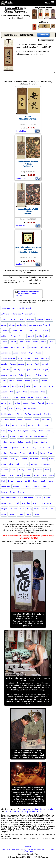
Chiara (4, 459)
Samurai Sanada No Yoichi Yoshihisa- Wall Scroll (28, 211)
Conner (5, 470)
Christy (44, 459)
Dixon (36, 503)
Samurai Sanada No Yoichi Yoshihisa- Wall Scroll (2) (28, 164)
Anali (37, 364)
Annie (47, 375)
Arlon (25, 392)
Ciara (51, 459)
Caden (4, 442)
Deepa (16, 486)
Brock (13, 436)
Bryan (20, 436)
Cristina (39, 470)
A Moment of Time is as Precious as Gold (18, 314)
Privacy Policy (21, 849)
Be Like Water (30, 408)
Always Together (8, 358)
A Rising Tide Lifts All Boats (13, 319)
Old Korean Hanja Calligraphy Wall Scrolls (23, 811)
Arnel (43, 392)
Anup (35, 381)
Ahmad (31, 336)
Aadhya (30, 319)
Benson (28, 420)
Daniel (19, 475)
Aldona (52, 342)
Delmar (36, 486)
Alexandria (6, 353)
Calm (36, 442)
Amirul (13, 364)
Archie (28, 386)
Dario (51, 475)
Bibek (31, 425)
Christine (34, 459)
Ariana (4, 392)
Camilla (44, 442)
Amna (30, 364)
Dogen (4, 509)
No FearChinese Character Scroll (28, 118)
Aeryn (13, 336)
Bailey (19, 408)
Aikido (39, 336)
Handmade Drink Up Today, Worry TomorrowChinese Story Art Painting (28, 250)
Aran (14, 386)
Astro (4, 403)
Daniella (28, 475)
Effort (20, 514)
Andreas (37, 369)
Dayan (35, 481)
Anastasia (5, 369)
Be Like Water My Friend (12, 414)
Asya (11, 403)
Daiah (47, 470)
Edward (12, 514)
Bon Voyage (23, 431)
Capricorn (14, 447)
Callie (28, 442)
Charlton (33, 453)
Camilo (4, 447)
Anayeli (27, 369)
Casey (33, 447)
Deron (12, 492)
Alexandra (45, 347)
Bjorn (46, 425)
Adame (14, 330)
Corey (22, 470)
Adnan (46, 330)
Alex (25, 347)
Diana (4, 503)
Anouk (11, 381)
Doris (22, 509)
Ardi (35, 386)
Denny (4, 492)
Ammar (21, 364)
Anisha (30, 375)
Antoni (28, 381)
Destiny (21, 492)
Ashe (23, 397)
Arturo (16, 397)
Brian (41, 431)
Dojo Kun (14, 509)
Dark (3, 481)
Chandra (13, 453)
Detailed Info (21, 131)
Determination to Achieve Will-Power (17, 498)
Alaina (36, 342)
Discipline (26, 503)
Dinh (11, 503)
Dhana (47, 498)
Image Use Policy (9, 849)
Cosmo (30, 470)
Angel (45, 369)
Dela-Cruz (26, 486)
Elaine (36, 514)
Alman (39, 353)
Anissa (39, 375)
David (27, 481)
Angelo (13, 375)
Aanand (49, 319)
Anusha (44, 381)
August (25, 403)
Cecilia (50, 447)
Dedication (6, 486)
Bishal (38, 425)
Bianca (23, 425)
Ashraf (39, 397)
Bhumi (14, 425)
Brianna (49, 431)
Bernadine (46, 420)
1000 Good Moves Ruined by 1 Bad (16, 308)
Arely (51, 386)
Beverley (5, 425)
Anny (4, 381)
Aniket (22, 375)
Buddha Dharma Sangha (36, 436)
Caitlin (12, 442)
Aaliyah (40, 319)
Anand (45, 364)
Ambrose (45, 358)
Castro (41, 447)
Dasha (20, 481)
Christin (24, 459)
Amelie (4, 364)
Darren (11, 481)
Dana (11, 475)
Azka (11, 408)
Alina (16, 353)
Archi (21, 386)
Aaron (4, 325)
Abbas (12, 325)
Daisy (4, 475)
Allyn (31, 353)
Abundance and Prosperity (40, 325)
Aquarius (5, 386)
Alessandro (15, 347)
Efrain (28, 514)
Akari (28, 342)
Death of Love (47, 481)
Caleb (21, 442)
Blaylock (12, 431)
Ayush (4, 408)
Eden (4, 514)
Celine (4, 453)
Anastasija (17, 369)
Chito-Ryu (14, 459)
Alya (20, 358)
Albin (43, 342)
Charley (23, 453)
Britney (4, 436)
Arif (11, 392)
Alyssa (27, 358)
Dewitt (39, 498)
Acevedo (5, 330)
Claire (4, 464)
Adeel (23, 330)
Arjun (18, 392)
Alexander (34, 347)
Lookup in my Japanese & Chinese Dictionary (27, 293)
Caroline (25, 447)
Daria (44, 475)
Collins (26, 464)
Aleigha (5, 347)
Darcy (37, 475)
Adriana (5, 336)
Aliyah (23, 353)
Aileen (47, 336)
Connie (13, 470)
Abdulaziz (22, 325)
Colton (34, 464)
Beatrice (47, 414)
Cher (50, 453)
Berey (36, 420)
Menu (50, 3)
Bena (20, 420)
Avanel (41, 403)
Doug (29, 509)
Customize (43, 35)
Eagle (52, 509)
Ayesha (50, 403)
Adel (30, 330)
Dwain (44, 509)
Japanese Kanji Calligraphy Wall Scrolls (36, 809)
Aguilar (22, 336)
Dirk (18, 503)
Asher (31, 397)
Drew (37, 509)
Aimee (4, 342)
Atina (18, 403)
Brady (33, 431)
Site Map (28, 846)
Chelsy (42, 453)
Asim (46, 397)
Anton (19, 381)
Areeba (43, 386)
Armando (34, 392)
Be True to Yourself (33, 414)
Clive (11, 464)
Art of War (6, 397)
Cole (18, 464)
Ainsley (13, 342)
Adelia (37, 330)
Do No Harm (46, 503)
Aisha (21, 342)
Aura (33, 403)
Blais (3, 431)
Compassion (45, 464)
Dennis (45, 486)
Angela (4, 375)
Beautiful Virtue (8, 420)
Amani (36, 358)
